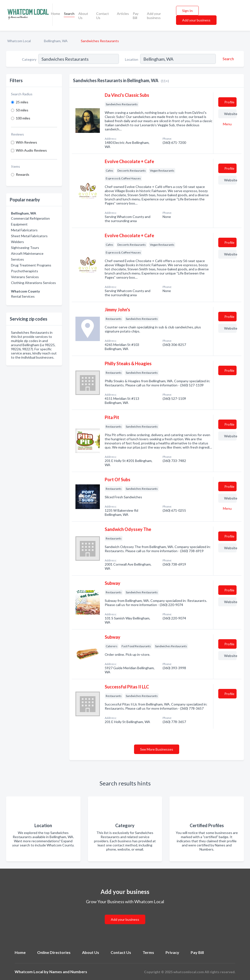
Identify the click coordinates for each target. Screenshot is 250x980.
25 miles (22, 102)
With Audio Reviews (31, 150)
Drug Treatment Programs (31, 265)
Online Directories (54, 952)
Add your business (154, 16)
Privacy (172, 952)
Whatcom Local (19, 41)
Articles (123, 14)
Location (132, 59)
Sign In (187, 11)
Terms (148, 952)
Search (69, 14)
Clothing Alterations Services (33, 283)
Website (230, 114)
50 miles (22, 110)
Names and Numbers (68, 972)
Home (56, 14)
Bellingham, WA (56, 41)
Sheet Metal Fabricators (29, 236)
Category (29, 59)
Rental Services (23, 296)
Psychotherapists (25, 271)
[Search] (228, 59)
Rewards (23, 174)
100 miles (23, 118)
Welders (17, 242)
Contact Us (103, 16)
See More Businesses (157, 749)
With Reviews (26, 142)
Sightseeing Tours (25, 248)
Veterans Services (25, 277)
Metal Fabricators (24, 230)
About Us (83, 16)
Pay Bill (136, 16)
